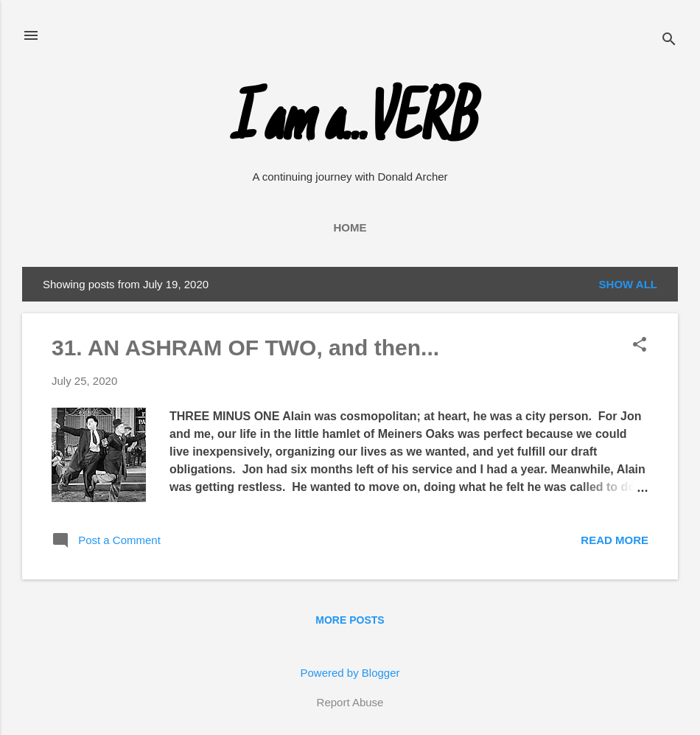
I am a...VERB (350, 124)
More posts (350, 620)
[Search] (669, 40)
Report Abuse (350, 702)
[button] (640, 345)
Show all (628, 284)
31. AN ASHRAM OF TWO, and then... (245, 348)
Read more (615, 540)
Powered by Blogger (350, 673)
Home (350, 227)
